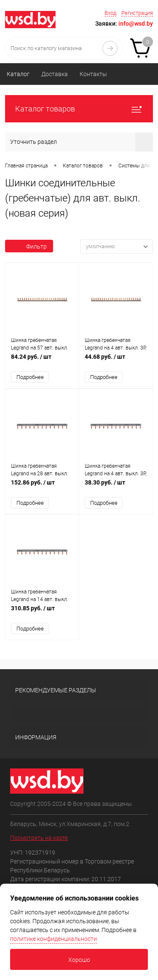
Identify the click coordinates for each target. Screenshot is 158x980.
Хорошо (79, 960)
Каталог (18, 74)
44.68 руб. (116, 361)
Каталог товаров (79, 109)
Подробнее (30, 377)
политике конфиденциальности (54, 939)
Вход (110, 13)
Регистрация (137, 13)
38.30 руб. (116, 487)
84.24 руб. (42, 361)
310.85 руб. (42, 613)
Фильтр (29, 246)
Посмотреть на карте (39, 838)
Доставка (55, 74)
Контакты (93, 74)
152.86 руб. (42, 487)
